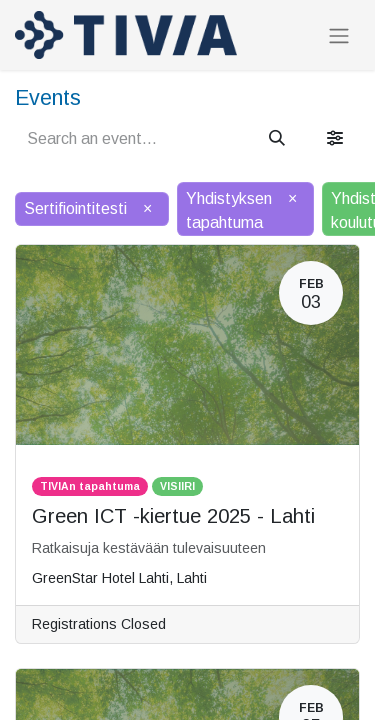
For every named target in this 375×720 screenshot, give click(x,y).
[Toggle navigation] (339, 35)
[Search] (277, 139)
